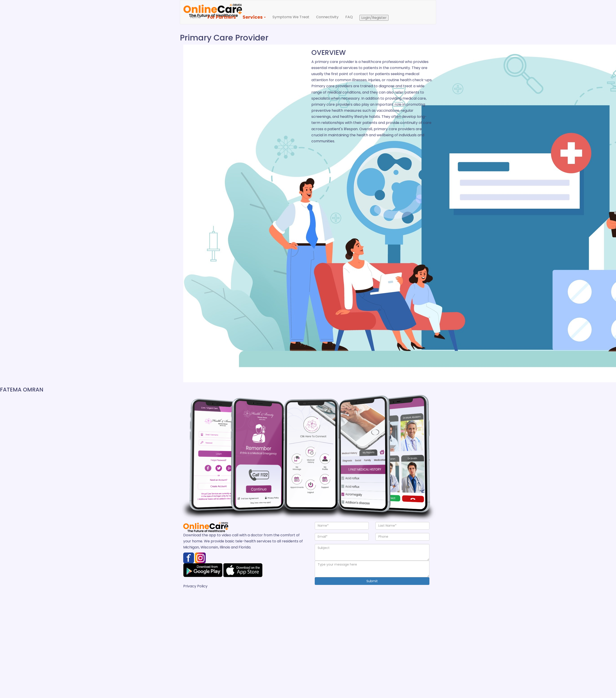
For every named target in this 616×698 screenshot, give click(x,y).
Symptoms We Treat (291, 17)
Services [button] (254, 17)
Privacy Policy (195, 586)
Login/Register (374, 18)
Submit (372, 581)
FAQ (349, 17)
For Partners (222, 17)
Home (197, 17)
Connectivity (327, 17)
